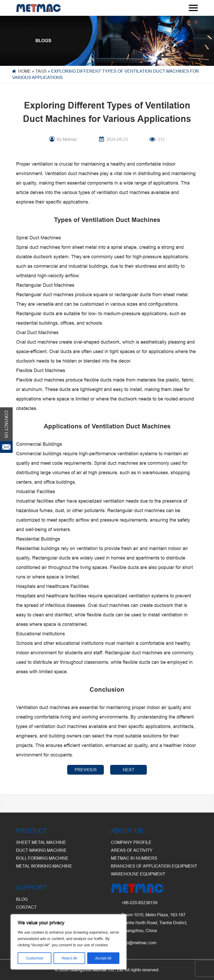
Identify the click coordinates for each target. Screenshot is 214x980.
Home (25, 71)
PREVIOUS (86, 770)
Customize (35, 958)
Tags (41, 71)
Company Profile (131, 842)
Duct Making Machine (41, 850)
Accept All (103, 958)
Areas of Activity (132, 850)
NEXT (129, 770)
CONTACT (26, 907)
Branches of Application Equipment (154, 866)
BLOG (22, 899)
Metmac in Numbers (134, 858)
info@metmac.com (139, 943)
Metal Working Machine (44, 866)
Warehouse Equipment (138, 874)
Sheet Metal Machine (41, 842)
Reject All (69, 958)
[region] (69, 942)
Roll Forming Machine (42, 858)
